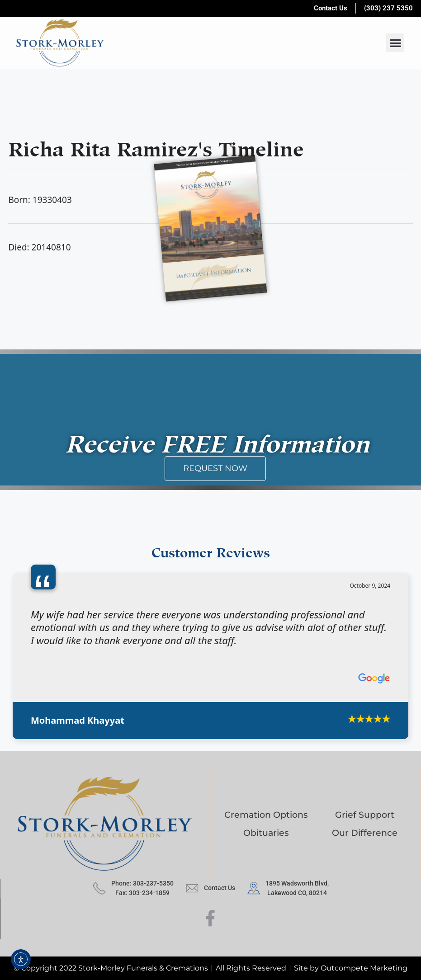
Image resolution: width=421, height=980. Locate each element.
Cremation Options (266, 815)
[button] (395, 43)
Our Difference (365, 833)
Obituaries (266, 833)
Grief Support (365, 815)
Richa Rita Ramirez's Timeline (156, 146)
